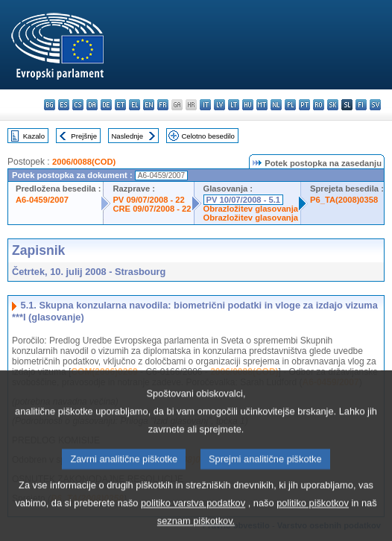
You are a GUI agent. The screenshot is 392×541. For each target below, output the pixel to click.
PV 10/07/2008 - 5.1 (244, 200)
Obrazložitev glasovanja (251, 209)
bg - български (50, 105)
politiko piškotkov (313, 517)
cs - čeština (78, 105)
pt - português (304, 105)
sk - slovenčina (333, 105)
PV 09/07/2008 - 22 (148, 200)
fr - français (163, 105)
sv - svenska (375, 105)
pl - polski (290, 105)
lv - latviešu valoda (219, 105)
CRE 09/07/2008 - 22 (152, 209)
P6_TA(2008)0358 (344, 200)
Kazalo (34, 136)
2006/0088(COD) (84, 162)
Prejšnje (84, 136)
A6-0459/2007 (42, 200)
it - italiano (205, 105)
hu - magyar (248, 105)
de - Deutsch (106, 105)
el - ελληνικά (135, 105)
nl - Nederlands (276, 105)
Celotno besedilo (208, 136)
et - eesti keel (120, 105)
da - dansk (92, 105)
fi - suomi (361, 105)
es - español (64, 105)
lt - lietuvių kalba (234, 105)
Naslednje (127, 136)
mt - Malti (262, 105)
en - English (149, 105)
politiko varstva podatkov (193, 517)
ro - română (319, 105)
